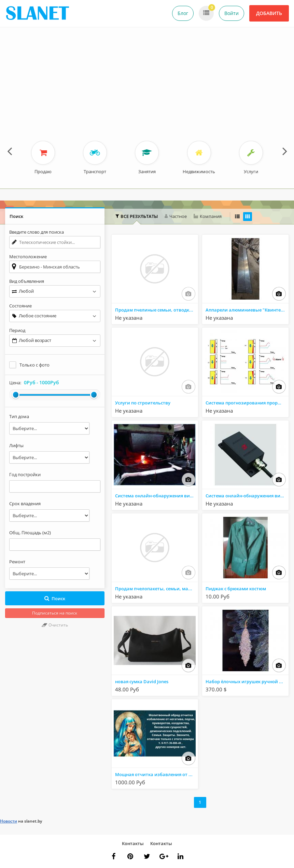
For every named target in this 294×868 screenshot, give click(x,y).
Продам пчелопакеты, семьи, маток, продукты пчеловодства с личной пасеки (157, 589)
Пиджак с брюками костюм (236, 589)
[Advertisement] (147, 89)
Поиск (55, 598)
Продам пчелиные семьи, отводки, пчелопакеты (157, 310)
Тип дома (19, 416)
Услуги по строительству (143, 403)
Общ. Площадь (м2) (30, 533)
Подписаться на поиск (55, 613)
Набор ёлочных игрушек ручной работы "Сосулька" (247, 681)
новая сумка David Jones (142, 681)
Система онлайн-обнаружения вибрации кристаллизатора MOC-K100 (157, 496)
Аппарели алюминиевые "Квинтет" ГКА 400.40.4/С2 (247, 310)
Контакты (133, 843)
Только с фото (34, 365)
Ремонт (17, 562)
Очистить (55, 625)
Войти (232, 13)
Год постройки (25, 474)
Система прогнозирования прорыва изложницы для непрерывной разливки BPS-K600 (247, 403)
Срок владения (25, 504)
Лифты (16, 445)
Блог (183, 13)
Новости (9, 821)
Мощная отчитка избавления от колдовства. (157, 774)
